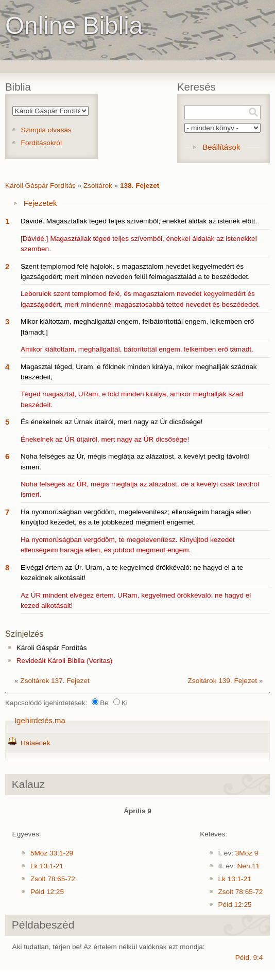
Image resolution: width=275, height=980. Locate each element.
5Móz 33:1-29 (52, 853)
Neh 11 (249, 866)
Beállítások (221, 147)
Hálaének (35, 743)
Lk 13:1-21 (47, 866)
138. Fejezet (140, 186)
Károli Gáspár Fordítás (40, 186)
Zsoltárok (98, 186)
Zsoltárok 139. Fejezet (223, 681)
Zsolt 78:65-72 (53, 879)
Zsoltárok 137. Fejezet (55, 681)
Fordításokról (41, 143)
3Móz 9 (247, 853)
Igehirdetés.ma (40, 720)
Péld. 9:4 (249, 958)
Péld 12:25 (47, 892)
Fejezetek (40, 203)
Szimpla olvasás (46, 130)
